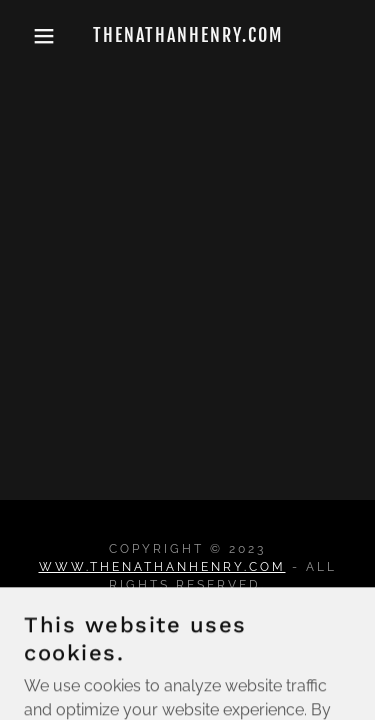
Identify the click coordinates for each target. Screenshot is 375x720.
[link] (187, 36)
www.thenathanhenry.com (162, 567)
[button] (29, 36)
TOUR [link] (188, 631)
